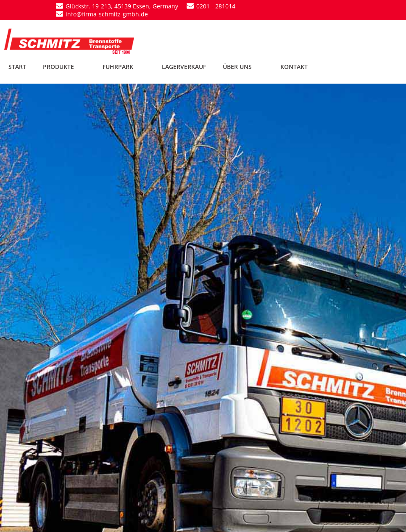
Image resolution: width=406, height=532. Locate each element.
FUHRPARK (124, 67)
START (17, 67)
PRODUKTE (64, 67)
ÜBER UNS (243, 67)
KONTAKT (294, 67)
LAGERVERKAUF (184, 67)
